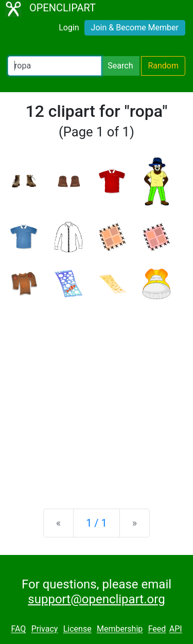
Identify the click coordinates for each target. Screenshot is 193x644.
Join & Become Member (135, 28)
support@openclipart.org (96, 599)
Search (120, 66)
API (176, 629)
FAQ (18, 629)
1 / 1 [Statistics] (97, 523)
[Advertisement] (97, 396)
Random (163, 66)
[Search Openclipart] (55, 66)
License (77, 629)
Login (69, 28)
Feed (157, 629)
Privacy (45, 629)
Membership (120, 629)
